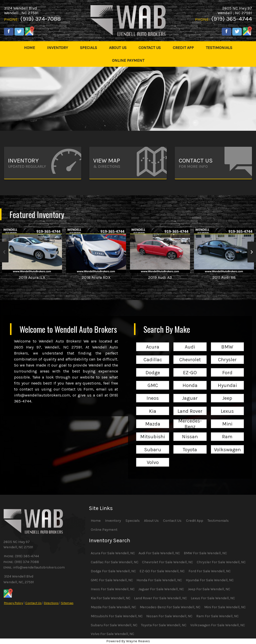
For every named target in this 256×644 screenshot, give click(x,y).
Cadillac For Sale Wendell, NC (115, 562)
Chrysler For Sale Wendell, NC (221, 562)
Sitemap (67, 603)
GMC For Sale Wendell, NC (112, 580)
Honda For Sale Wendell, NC (159, 580)
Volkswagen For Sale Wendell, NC (218, 625)
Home (96, 521)
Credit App (195, 521)
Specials (133, 521)
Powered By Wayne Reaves (128, 641)
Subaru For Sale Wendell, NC (114, 625)
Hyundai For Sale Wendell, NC (210, 580)
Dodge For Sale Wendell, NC (113, 571)
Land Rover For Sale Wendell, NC (160, 598)
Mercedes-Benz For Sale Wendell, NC (170, 607)
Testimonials (218, 521)
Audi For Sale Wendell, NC (159, 553)
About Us (151, 521)
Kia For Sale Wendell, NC (111, 598)
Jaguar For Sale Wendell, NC (161, 589)
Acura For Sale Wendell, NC (113, 553)
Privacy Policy (13, 603)
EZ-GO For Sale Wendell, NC (162, 571)
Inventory (113, 521)
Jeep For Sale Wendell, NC (209, 589)
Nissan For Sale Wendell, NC (169, 616)
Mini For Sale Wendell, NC (225, 607)
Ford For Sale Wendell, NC (210, 571)
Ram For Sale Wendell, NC (217, 616)
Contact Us (33, 603)
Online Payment (104, 530)
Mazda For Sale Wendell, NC (113, 607)
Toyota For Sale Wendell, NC (164, 625)
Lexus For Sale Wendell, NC (213, 598)
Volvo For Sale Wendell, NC (112, 634)
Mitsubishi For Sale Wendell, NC (117, 616)
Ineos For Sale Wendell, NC (113, 589)
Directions (51, 603)
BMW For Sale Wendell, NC (205, 553)
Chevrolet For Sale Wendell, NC (167, 562)
